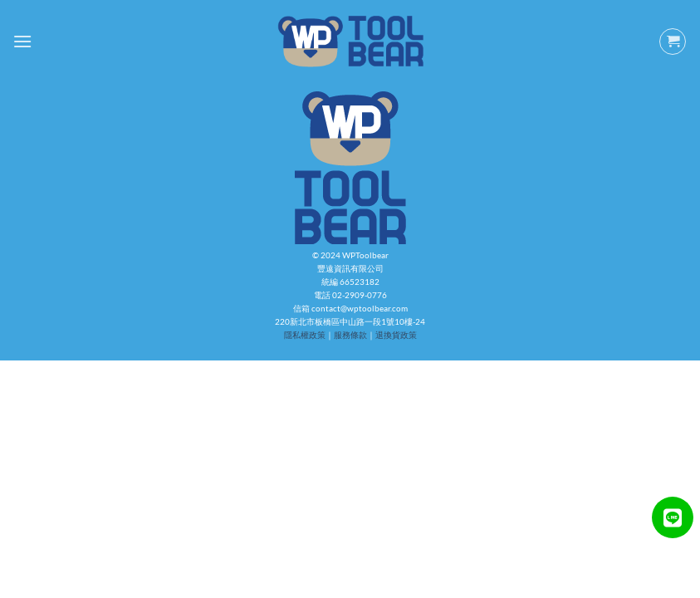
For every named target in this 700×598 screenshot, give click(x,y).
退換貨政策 (396, 335)
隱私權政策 (305, 335)
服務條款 (350, 335)
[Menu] (22, 41)
